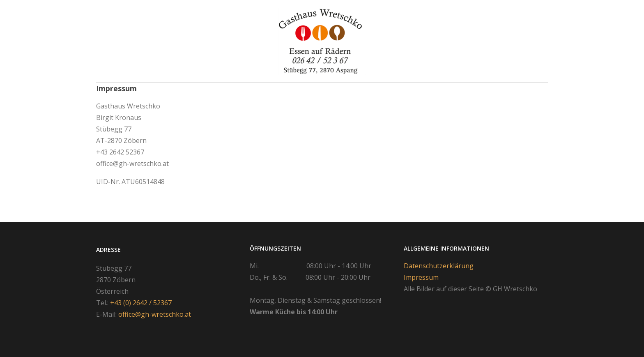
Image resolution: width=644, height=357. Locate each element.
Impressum (421, 277)
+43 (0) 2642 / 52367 (141, 303)
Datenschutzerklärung (439, 266)
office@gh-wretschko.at (155, 314)
